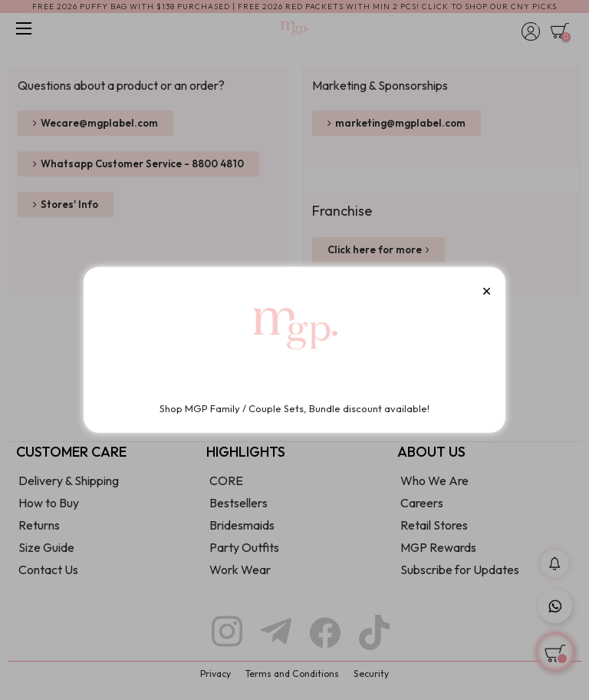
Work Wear (240, 570)
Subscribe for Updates (460, 570)
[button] (95, 123)
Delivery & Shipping (69, 480)
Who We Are (434, 480)
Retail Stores (434, 525)
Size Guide (46, 547)
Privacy (216, 674)
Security (371, 674)
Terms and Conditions (292, 674)
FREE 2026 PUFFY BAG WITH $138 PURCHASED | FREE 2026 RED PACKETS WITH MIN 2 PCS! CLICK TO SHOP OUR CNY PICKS (294, 7)
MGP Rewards (438, 547)
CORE (226, 480)
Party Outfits (244, 547)
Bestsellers (239, 503)
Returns (39, 525)
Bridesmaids (242, 525)
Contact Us (48, 570)
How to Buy (49, 503)
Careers (422, 503)
